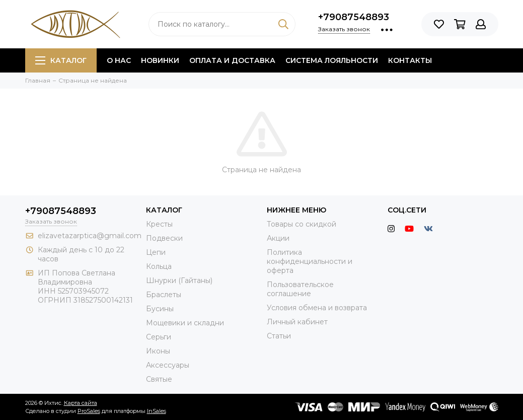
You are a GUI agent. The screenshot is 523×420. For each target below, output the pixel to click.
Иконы (158, 351)
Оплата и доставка (232, 60)
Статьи (279, 336)
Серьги (159, 337)
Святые (159, 379)
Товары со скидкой (302, 224)
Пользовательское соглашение (300, 289)
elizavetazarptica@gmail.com (90, 236)
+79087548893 (354, 17)
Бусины (160, 309)
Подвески (164, 238)
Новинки (160, 60)
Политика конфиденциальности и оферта (310, 261)
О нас (119, 60)
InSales (157, 411)
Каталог (61, 60)
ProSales (89, 411)
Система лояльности (332, 60)
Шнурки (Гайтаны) (179, 281)
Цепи (156, 252)
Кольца (159, 266)
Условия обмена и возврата (317, 308)
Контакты (410, 60)
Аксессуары (168, 365)
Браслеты (164, 295)
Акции (278, 238)
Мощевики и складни (185, 323)
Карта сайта (81, 403)
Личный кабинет (297, 322)
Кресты (159, 224)
